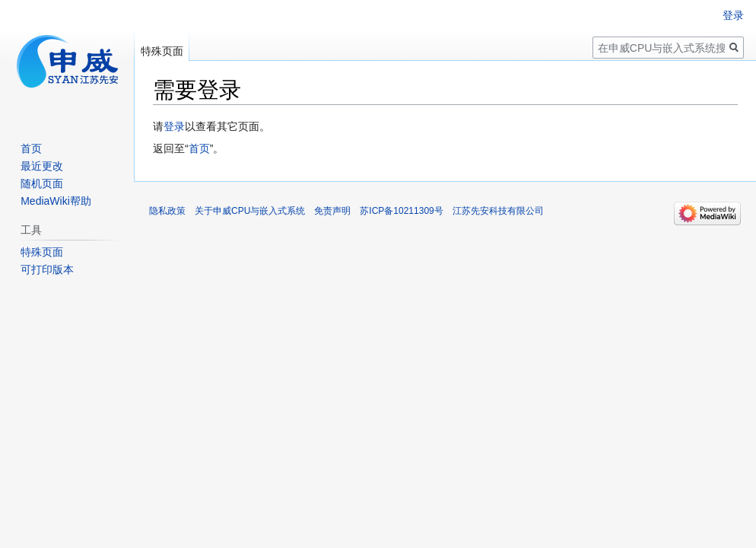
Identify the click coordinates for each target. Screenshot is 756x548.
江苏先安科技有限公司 (498, 211)
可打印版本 (47, 269)
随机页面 (42, 183)
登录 (174, 126)
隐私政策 (167, 211)
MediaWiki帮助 (56, 201)
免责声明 (332, 211)
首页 (199, 148)
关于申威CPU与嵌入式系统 (250, 211)
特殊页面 (162, 51)
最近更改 (42, 166)
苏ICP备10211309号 (401, 211)
